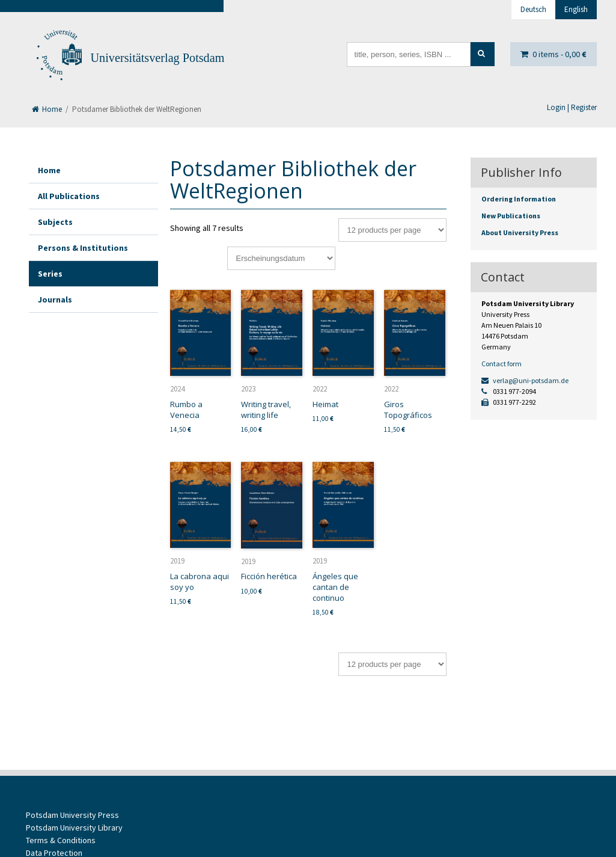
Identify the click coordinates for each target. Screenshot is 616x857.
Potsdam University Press (72, 815)
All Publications (69, 196)
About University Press (520, 232)
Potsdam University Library (74, 828)
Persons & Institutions (83, 248)
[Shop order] (281, 258)
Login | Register (572, 107)
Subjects (55, 222)
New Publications (511, 216)
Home (47, 109)
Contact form (502, 364)
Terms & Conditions (61, 840)
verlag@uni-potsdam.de (525, 380)
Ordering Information (519, 199)
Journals (55, 299)
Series (50, 274)
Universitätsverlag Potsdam (158, 58)
